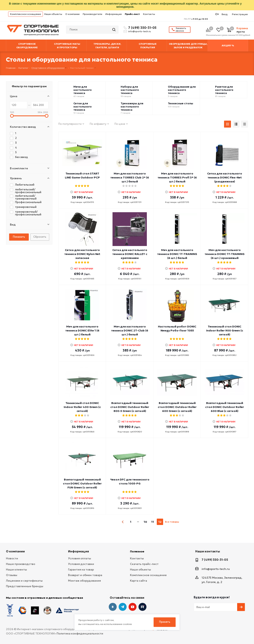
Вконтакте (113, 607)
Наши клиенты (16, 569)
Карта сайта (139, 581)
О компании (72, 14)
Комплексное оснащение (25, 14)
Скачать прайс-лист (144, 564)
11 (153, 522)
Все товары (172, 522)
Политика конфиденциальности (80, 633)
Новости (12, 558)
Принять (165, 622)
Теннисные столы (180, 104)
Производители (92, 14)
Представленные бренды (25, 586)
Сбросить (40, 237)
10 (145, 522)
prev (123, 522)
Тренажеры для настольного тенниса (132, 107)
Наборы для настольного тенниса (130, 90)
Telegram (123, 607)
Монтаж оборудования (84, 581)
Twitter (142, 607)
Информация (114, 14)
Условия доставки (81, 564)
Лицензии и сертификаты (24, 581)
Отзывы (12, 575)
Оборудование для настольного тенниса (182, 90)
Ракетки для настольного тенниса (224, 90)
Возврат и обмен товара (85, 575)
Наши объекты (53, 14)
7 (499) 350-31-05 (142, 28)
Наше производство (21, 564)
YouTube (133, 607)
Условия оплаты (80, 558)
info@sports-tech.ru (140, 31)
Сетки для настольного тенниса (83, 107)
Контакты (149, 14)
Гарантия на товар (81, 569)
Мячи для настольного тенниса (83, 90)
